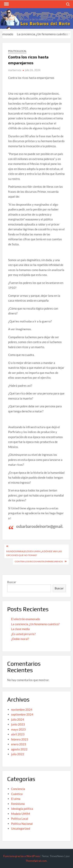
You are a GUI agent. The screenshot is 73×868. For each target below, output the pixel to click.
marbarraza (15, 70)
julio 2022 (18, 754)
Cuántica (17, 794)
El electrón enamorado (26, 619)
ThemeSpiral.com (36, 861)
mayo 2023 (18, 729)
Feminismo (18, 804)
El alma (16, 799)
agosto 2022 (19, 749)
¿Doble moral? (20, 639)
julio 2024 (18, 719)
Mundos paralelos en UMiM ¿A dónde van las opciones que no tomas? (34, 553)
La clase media (20, 629)
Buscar (12, 582)
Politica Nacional (22, 824)
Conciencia (18, 789)
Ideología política (22, 809)
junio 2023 (18, 724)
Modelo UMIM (21, 814)
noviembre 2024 (22, 710)
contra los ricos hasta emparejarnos (39, 561)
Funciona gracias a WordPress (22, 856)
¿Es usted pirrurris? (23, 634)
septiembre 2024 (22, 714)
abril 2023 (18, 734)
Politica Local (17, 51)
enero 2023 (19, 744)
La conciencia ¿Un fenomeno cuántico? (46, 34)
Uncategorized (21, 828)
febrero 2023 (20, 739)
